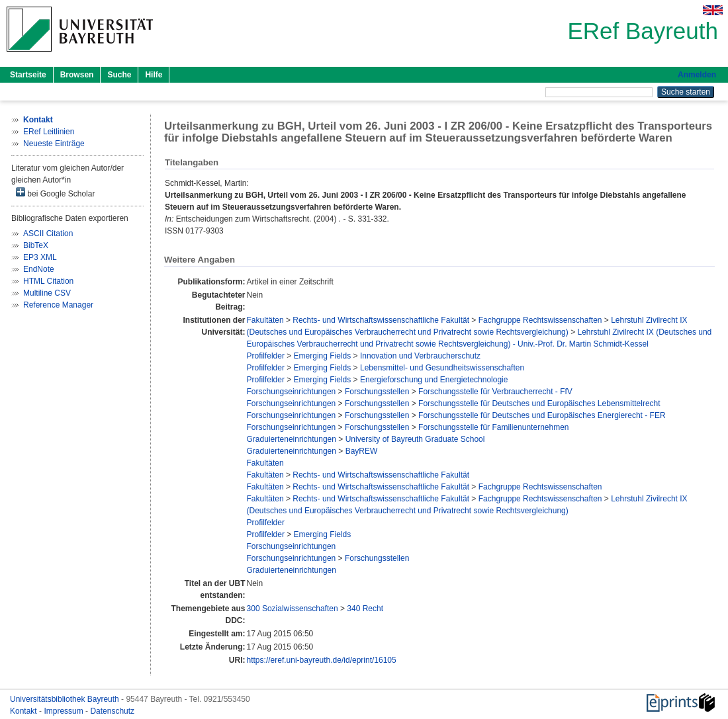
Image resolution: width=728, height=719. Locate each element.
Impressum (65, 711)
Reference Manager (58, 305)
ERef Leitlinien (49, 132)
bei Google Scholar (55, 193)
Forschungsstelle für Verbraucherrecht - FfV (495, 392)
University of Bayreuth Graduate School (415, 439)
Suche (119, 75)
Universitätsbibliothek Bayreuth (66, 699)
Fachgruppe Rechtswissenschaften (540, 320)
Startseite (28, 75)
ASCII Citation (48, 233)
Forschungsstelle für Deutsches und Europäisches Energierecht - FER (542, 415)
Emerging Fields (323, 356)
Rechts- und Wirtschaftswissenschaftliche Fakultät (381, 320)
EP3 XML (40, 257)
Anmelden (697, 75)
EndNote (39, 269)
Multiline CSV (47, 293)
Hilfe (154, 75)
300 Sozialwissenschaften (293, 609)
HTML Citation (48, 281)
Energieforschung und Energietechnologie (434, 380)
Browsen (77, 75)
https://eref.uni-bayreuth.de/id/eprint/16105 (322, 660)
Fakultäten (265, 320)
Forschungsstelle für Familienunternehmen (493, 427)
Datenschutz (112, 711)
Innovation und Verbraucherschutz (420, 356)
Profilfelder (266, 356)
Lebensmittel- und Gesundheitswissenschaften (442, 368)
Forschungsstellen (377, 392)
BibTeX (36, 245)
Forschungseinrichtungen (292, 392)
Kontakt (24, 711)
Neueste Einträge (54, 144)
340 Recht (365, 609)
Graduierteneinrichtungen (292, 439)
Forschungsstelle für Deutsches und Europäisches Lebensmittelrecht (539, 403)
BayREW (362, 451)
